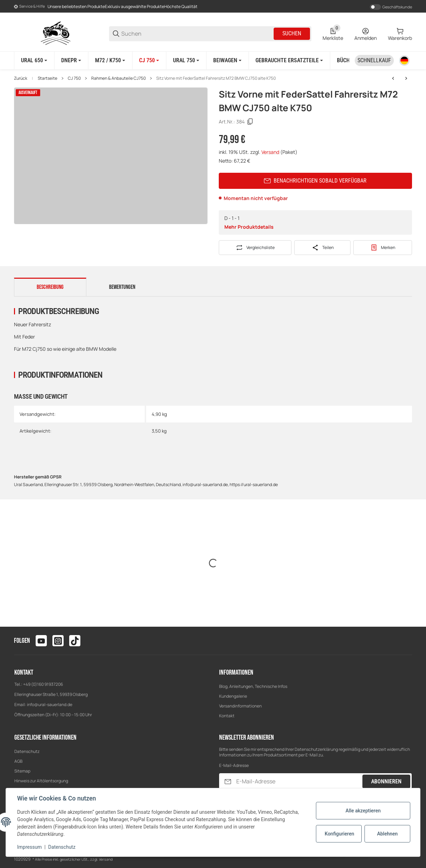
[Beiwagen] (227, 61)
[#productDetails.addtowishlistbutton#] (383, 248)
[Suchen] (197, 34)
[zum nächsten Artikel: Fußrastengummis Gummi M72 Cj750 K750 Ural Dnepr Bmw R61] (406, 78)
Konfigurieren (339, 834)
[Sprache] (404, 61)
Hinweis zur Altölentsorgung (41, 781)
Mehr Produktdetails (249, 227)
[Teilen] (322, 248)
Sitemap (22, 771)
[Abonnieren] (228, 781)
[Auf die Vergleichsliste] (255, 248)
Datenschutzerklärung (316, 749)
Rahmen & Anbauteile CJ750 (118, 78)
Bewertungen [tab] (122, 287)
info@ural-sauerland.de (50, 705)
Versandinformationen (240, 706)
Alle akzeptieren (363, 811)
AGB (18, 761)
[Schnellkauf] (374, 61)
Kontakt (227, 716)
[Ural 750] (186, 61)
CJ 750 (74, 78)
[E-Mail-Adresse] (299, 781)
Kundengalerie (233, 696)
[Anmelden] (366, 34)
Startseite (48, 78)
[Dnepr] (71, 61)
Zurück (21, 78)
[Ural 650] (34, 61)
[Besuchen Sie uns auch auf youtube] (41, 641)
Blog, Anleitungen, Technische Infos (253, 686)
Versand (271, 152)
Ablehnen (387, 834)
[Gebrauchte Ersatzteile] (289, 61)
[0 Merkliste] (333, 34)
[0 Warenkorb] (400, 34)
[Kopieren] (250, 122)
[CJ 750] (149, 61)
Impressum (29, 847)
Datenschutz (27, 751)
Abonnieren (386, 781)
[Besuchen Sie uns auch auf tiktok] (75, 641)
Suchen (292, 33)
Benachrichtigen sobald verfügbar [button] (315, 181)
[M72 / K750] (110, 61)
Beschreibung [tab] (50, 287)
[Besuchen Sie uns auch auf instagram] (58, 641)
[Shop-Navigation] (29, 7)
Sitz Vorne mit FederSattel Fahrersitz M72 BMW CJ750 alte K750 (216, 78)
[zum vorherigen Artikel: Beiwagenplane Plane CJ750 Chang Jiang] (393, 78)
